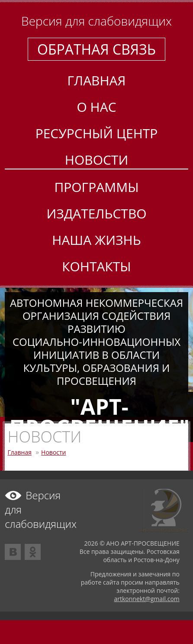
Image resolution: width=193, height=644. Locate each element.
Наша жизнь (96, 240)
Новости (96, 160)
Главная (96, 80)
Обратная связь (96, 49)
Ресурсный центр (97, 133)
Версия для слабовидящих (96, 21)
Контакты (96, 266)
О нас (96, 107)
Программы (96, 187)
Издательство (96, 213)
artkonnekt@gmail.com (146, 599)
